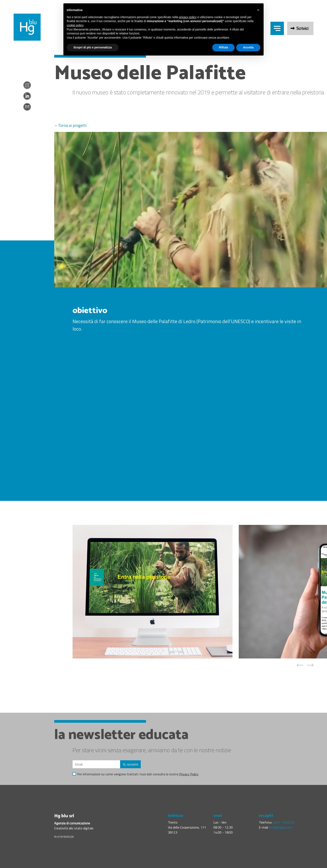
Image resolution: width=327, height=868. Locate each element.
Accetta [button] (248, 47)
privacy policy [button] (188, 17)
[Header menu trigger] (277, 28)
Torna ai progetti (72, 125)
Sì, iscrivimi (130, 764)
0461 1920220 (284, 822)
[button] (258, 10)
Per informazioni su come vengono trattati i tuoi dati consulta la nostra (138, 774)
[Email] (96, 764)
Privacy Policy (189, 774)
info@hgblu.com (281, 827)
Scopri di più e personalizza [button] (93, 47)
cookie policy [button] (75, 25)
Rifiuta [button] (224, 47)
